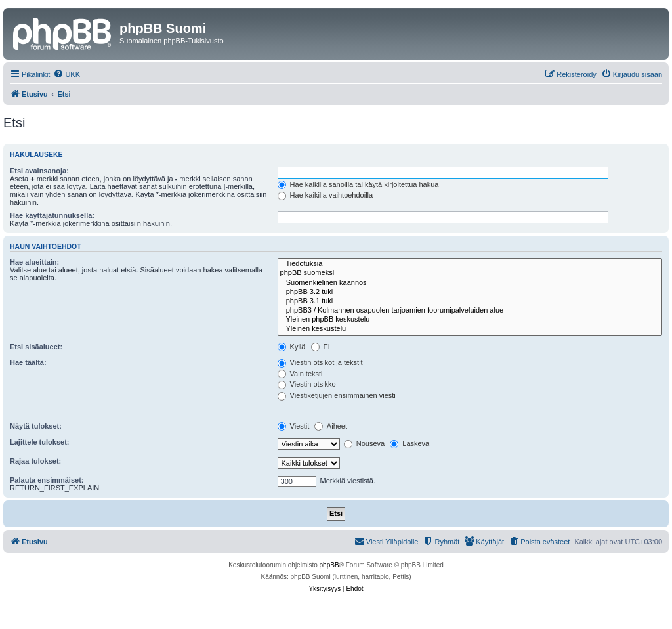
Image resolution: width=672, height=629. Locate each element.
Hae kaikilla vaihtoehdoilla (325, 195)
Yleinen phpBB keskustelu (470, 320)
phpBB (329, 565)
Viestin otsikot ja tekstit (320, 362)
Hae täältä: (28, 362)
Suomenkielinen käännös (470, 283)
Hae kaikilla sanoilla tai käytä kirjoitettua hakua (358, 184)
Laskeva (409, 443)
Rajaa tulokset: (35, 461)
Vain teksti (300, 374)
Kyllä (292, 347)
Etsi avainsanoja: (39, 171)
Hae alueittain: (34, 262)
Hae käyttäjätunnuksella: (52, 215)
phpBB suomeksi (470, 273)
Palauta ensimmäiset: (47, 480)
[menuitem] (67, 74)
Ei (321, 347)
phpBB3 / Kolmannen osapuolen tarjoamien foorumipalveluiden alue (470, 311)
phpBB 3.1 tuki (470, 301)
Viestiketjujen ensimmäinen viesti (337, 395)
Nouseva (364, 443)
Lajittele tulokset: (39, 442)
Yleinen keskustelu (470, 329)
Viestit (294, 426)
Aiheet (331, 426)
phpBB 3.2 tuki (470, 292)
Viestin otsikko (307, 384)
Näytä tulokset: (36, 426)
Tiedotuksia (470, 264)
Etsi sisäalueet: (36, 347)
